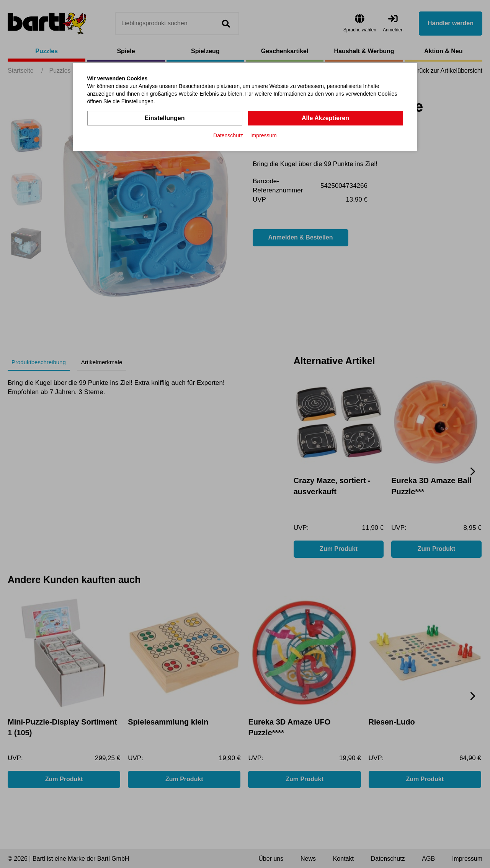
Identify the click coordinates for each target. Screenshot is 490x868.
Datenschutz (228, 135)
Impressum (264, 135)
